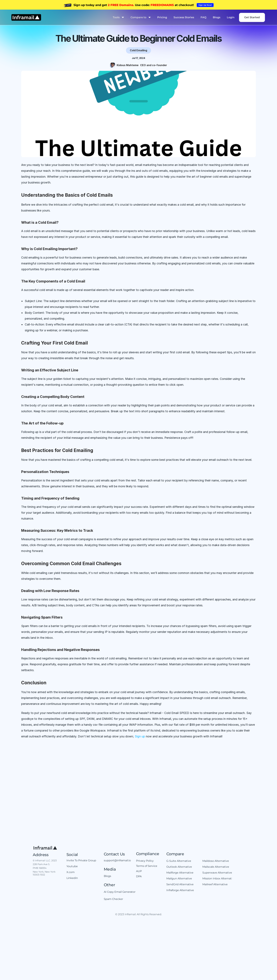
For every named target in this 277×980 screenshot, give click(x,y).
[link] (205, 5)
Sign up (140, 736)
